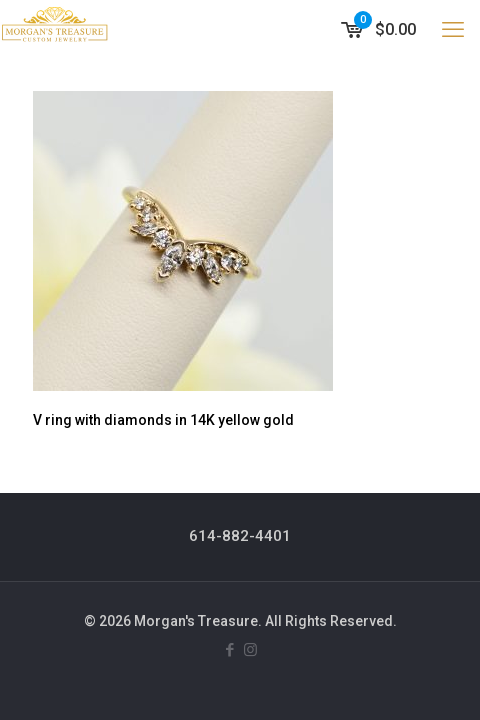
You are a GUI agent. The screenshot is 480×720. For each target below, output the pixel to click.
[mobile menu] (453, 30)
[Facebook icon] (229, 650)
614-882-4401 (240, 536)
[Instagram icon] (250, 650)
